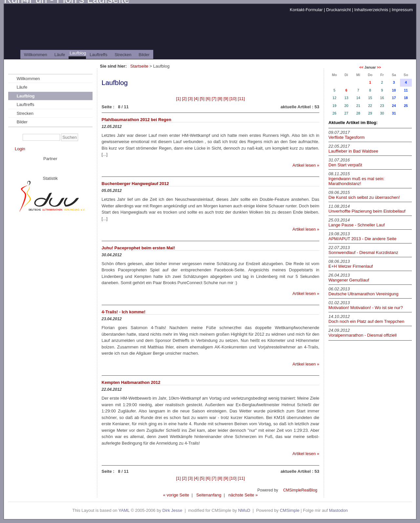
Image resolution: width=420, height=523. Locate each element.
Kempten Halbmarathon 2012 (131, 382)
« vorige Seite (176, 495)
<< (361, 67)
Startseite (139, 66)
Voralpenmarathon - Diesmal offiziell (363, 335)
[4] (196, 99)
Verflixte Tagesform (346, 137)
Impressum (402, 10)
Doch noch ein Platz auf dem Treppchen (366, 321)
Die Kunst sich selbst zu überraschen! (364, 197)
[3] (190, 99)
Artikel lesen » (306, 165)
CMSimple (290, 510)
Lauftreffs (98, 55)
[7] (214, 99)
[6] (208, 99)
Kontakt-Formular (306, 10)
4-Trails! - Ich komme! (124, 312)
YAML (124, 510)
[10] (233, 99)
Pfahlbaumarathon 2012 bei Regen (136, 120)
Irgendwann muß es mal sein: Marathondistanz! (357, 181)
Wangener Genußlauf (349, 280)
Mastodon (338, 510)
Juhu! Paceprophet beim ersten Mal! (138, 248)
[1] (178, 99)
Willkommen (36, 55)
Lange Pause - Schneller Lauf (357, 225)
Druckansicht (338, 10)
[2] (184, 99)
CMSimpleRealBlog (300, 490)
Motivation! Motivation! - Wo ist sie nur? (366, 308)
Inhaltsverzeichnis (371, 10)
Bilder (144, 55)
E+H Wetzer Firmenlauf (351, 266)
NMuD (244, 510)
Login (20, 149)
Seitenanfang (209, 495)
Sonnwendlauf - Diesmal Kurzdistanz (363, 252)
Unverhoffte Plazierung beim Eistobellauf (367, 211)
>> (379, 67)
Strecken (123, 55)
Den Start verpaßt (345, 165)
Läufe (60, 55)
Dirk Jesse (172, 510)
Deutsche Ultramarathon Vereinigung (363, 294)
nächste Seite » (243, 495)
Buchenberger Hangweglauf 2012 (135, 184)
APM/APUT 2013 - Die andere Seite (362, 239)
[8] (220, 99)
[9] (226, 99)
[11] (241, 99)
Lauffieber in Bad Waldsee (353, 151)
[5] (202, 99)
